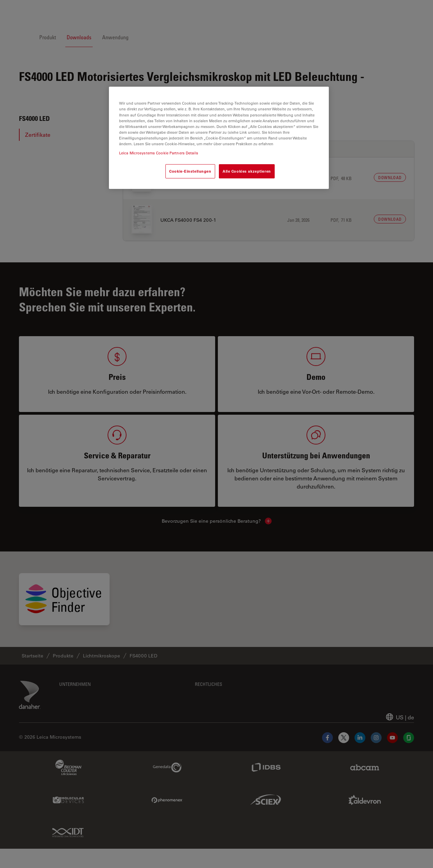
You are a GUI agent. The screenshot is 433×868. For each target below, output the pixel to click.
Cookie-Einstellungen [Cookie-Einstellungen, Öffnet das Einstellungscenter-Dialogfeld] (190, 171)
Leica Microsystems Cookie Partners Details (159, 153)
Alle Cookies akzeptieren (247, 171)
